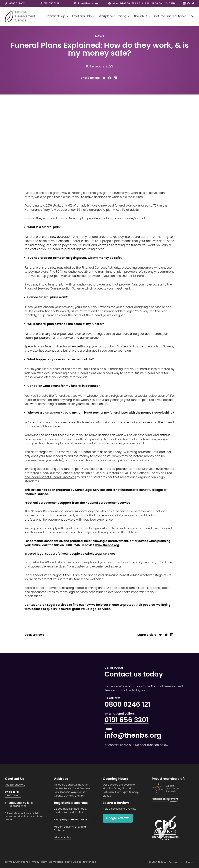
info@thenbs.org (133, 735)
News (100, 36)
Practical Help (58, 16)
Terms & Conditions (17, 862)
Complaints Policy (60, 862)
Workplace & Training (114, 16)
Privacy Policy (39, 862)
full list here (136, 276)
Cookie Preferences (84, 862)
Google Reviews (118, 818)
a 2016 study (52, 206)
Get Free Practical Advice (170, 16)
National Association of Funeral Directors (90, 473)
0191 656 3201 (126, 720)
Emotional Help (84, 16)
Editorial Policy (62, 837)
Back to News (34, 635)
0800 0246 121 (127, 704)
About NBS (142, 16)
